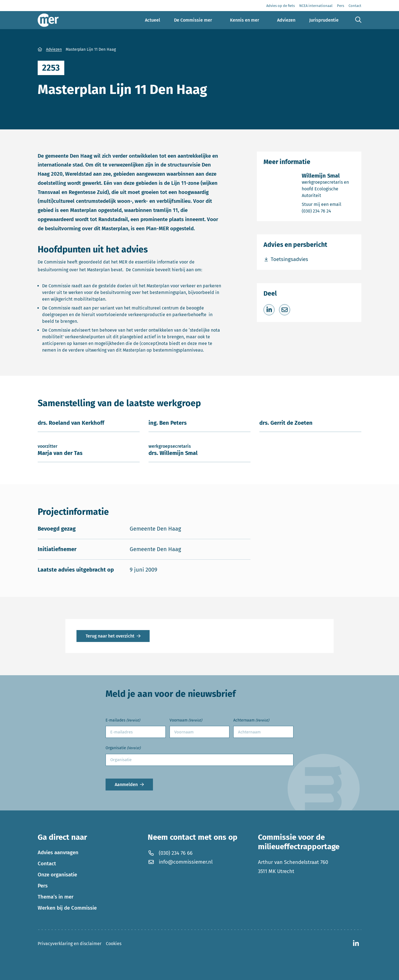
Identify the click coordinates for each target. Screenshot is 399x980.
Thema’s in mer (56, 897)
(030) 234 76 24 (328, 211)
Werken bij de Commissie (67, 908)
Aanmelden (126, 785)
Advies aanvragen (58, 853)
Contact (47, 864)
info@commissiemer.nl (180, 862)
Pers (43, 886)
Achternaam (251, 721)
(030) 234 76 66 (170, 853)
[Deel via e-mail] (285, 310)
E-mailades (123, 721)
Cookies (114, 944)
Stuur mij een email (328, 204)
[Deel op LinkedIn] (269, 310)
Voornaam (186, 721)
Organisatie (123, 748)
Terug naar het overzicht (110, 636)
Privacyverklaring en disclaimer (70, 944)
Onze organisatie (57, 875)
